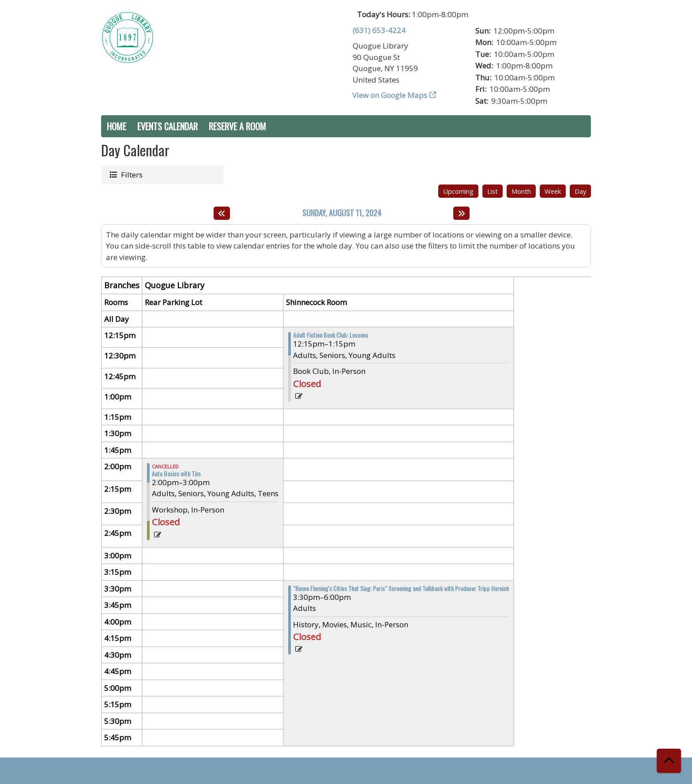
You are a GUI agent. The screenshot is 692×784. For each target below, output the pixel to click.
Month (521, 191)
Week (553, 191)
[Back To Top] (669, 761)
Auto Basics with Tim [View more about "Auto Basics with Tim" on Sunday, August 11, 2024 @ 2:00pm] (176, 474)
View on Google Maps (390, 95)
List (493, 191)
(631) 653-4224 (379, 30)
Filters (131, 174)
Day (580, 191)
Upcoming (458, 191)
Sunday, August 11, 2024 (342, 213)
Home (117, 126)
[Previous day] (222, 213)
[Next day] (461, 213)
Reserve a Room (237, 126)
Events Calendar (167, 126)
